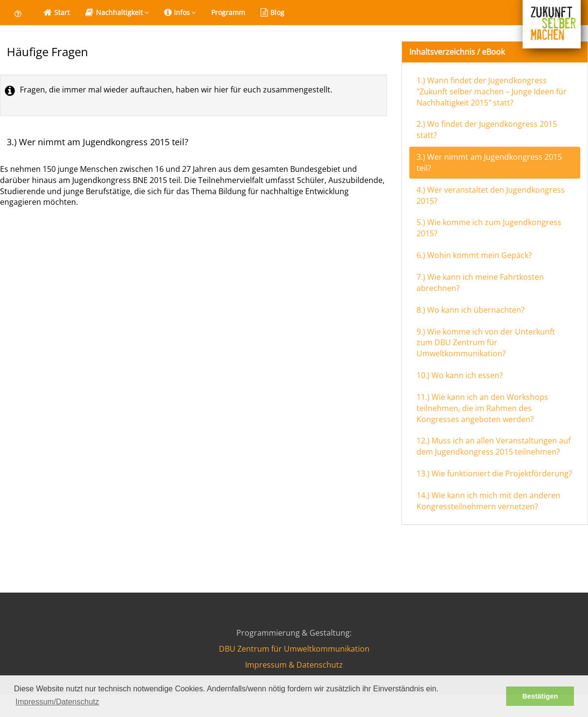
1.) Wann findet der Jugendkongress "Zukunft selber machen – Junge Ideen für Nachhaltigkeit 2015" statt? (492, 92)
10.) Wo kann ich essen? (460, 375)
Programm (228, 12)
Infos (180, 13)
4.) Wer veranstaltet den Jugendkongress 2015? (491, 195)
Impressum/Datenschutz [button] (57, 702)
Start (57, 13)
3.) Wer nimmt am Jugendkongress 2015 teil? (489, 162)
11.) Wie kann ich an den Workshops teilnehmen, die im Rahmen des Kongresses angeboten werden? (482, 408)
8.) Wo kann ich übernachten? (471, 310)
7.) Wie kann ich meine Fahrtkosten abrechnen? (480, 282)
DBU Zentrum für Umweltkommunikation (294, 649)
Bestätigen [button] (540, 696)
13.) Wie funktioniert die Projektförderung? (494, 473)
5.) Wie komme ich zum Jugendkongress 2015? (489, 228)
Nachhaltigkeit (117, 13)
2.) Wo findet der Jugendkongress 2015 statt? (487, 130)
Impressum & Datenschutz (294, 665)
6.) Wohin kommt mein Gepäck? (474, 255)
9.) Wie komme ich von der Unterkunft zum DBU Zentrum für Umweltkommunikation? (486, 343)
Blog (272, 13)
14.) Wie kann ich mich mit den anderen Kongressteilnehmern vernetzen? (488, 501)
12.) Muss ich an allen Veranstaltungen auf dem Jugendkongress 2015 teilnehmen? (494, 446)
